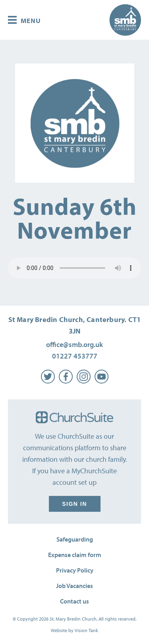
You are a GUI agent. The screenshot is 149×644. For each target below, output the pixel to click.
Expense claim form (75, 555)
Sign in (75, 504)
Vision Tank (86, 630)
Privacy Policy (75, 570)
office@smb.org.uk (74, 344)
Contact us (74, 601)
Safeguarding (75, 539)
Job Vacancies (74, 586)
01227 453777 (75, 356)
